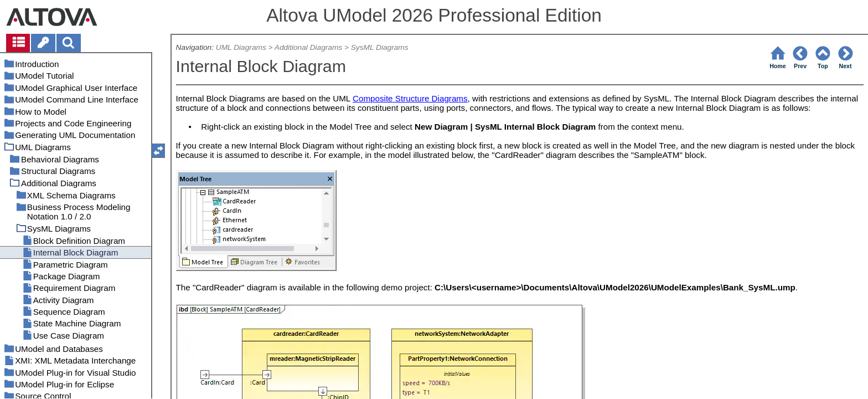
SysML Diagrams (380, 47)
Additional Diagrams (308, 47)
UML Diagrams (241, 47)
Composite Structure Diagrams (410, 98)
